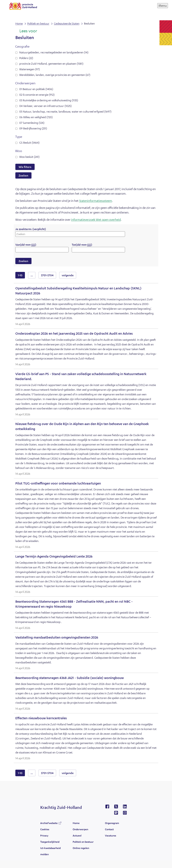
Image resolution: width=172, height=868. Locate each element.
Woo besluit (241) (29, 157)
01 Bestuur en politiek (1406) (36, 89)
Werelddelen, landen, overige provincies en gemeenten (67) (55, 75)
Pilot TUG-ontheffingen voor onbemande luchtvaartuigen (58, 483)
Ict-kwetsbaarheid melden (50, 851)
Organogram (112, 823)
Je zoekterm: (31, 229)
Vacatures (111, 835)
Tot (82, 245)
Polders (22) (26, 58)
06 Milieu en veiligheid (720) (36, 117)
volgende (69, 275)
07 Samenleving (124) (32, 123)
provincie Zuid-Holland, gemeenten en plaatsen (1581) (51, 64)
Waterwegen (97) (30, 69)
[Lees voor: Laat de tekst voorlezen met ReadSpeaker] (26, 31)
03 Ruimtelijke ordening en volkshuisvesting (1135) (49, 100)
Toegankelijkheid (50, 842)
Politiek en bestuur (83, 842)
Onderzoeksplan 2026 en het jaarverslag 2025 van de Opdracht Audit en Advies (74, 333)
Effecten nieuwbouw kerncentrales (41, 718)
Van (26, 245)
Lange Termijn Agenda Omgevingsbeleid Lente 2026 (54, 556)
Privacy (44, 835)
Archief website (49, 823)
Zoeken (23, 175)
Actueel (77, 835)
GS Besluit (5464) (29, 143)
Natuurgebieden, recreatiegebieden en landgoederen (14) (54, 52)
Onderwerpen (80, 829)
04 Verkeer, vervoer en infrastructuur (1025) (45, 106)
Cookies (45, 829)
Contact (109, 829)
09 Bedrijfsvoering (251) (33, 128)
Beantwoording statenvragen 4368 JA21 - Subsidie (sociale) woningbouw (70, 678)
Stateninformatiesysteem (96, 201)
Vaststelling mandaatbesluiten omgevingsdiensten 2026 (57, 637)
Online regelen (81, 848)
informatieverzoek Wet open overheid (96, 220)
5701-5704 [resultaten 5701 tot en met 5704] (47, 275)
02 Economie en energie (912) (37, 95)
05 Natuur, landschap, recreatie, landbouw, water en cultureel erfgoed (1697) (65, 111)
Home (76, 823)
